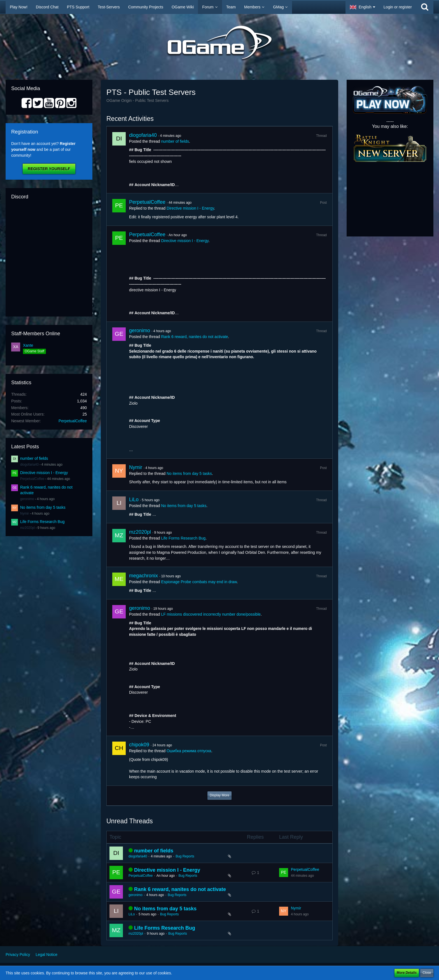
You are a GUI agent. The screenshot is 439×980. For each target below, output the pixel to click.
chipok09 (139, 745)
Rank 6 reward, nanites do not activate (194, 337)
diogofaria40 (29, 465)
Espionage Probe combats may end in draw (199, 582)
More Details (407, 973)
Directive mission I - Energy (44, 473)
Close (427, 973)
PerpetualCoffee (73, 421)
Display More (219, 795)
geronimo (27, 499)
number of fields (34, 458)
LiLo (134, 500)
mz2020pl (27, 528)
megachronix (143, 576)
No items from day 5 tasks (43, 507)
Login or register (398, 7)
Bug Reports (185, 856)
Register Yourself (49, 169)
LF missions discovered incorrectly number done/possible (211, 614)
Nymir (24, 514)
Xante (28, 345)
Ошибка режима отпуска (189, 751)
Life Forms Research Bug (42, 522)
